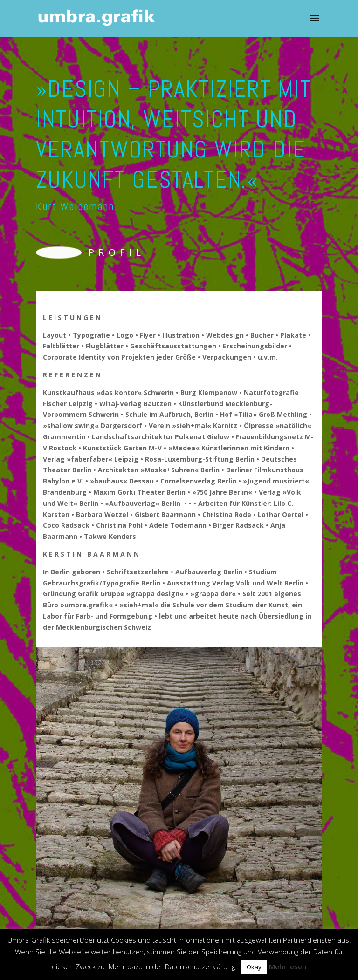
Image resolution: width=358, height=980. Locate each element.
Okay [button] (254, 967)
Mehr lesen (288, 966)
